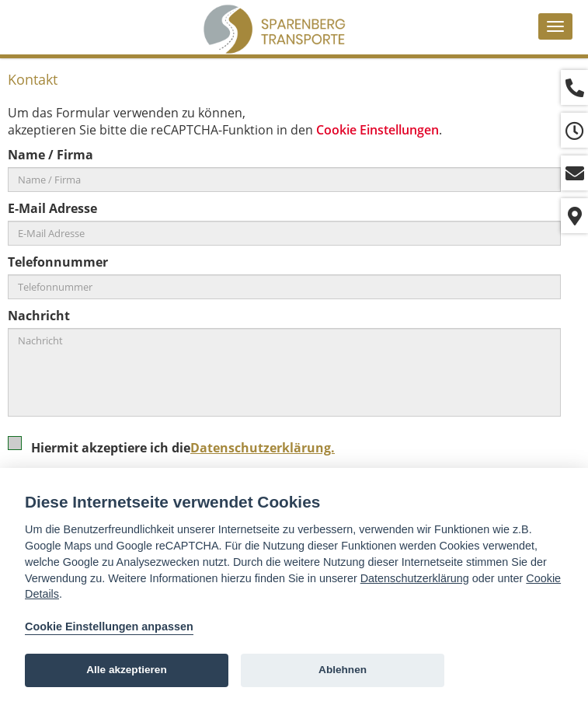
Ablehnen (343, 670)
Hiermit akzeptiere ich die (176, 452)
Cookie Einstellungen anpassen (109, 626)
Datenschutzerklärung (415, 578)
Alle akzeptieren (127, 670)
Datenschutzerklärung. (263, 448)
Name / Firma (50, 155)
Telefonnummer (58, 262)
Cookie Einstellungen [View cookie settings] (378, 130)
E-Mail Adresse (52, 208)
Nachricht (39, 316)
